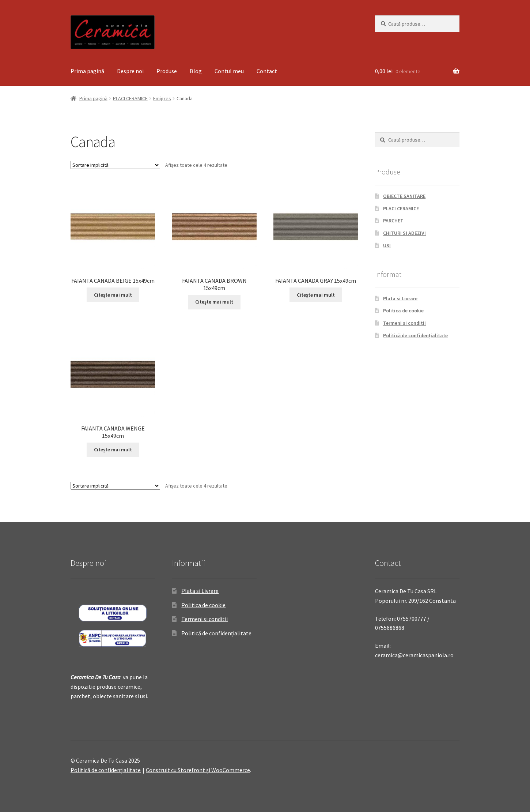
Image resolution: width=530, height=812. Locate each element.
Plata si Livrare (400, 298)
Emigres (162, 98)
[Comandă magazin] (115, 165)
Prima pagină (87, 71)
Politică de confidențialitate (415, 335)
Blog (196, 71)
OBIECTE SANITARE (404, 196)
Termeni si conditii (404, 323)
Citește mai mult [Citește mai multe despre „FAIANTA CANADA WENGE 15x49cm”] (113, 450)
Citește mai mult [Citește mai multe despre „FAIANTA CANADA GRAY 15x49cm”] (316, 295)
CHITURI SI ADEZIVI (404, 233)
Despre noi (130, 71)
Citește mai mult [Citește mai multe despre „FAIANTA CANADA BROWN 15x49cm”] (214, 302)
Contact (267, 71)
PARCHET (393, 221)
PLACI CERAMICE (130, 98)
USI (387, 245)
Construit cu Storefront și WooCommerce (198, 770)
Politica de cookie (403, 311)
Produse (167, 71)
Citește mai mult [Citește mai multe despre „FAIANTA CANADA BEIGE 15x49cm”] (113, 295)
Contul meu (229, 71)
